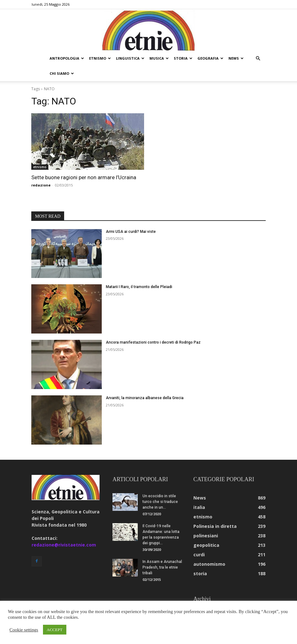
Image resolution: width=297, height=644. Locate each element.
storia (183, 58)
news (236, 58)
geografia (210, 58)
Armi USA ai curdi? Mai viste (131, 216)
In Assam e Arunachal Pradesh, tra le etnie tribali (162, 552)
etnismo (100, 58)
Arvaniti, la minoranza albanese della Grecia (145, 383)
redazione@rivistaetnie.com (64, 530)
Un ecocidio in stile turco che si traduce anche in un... (160, 487)
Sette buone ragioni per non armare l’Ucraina (84, 162)
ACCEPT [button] (55, 630)
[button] (258, 59)
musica (159, 58)
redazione (41, 170)
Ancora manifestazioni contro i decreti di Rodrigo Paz (153, 327)
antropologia (67, 58)
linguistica (130, 58)
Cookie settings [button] (24, 630)
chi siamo (62, 73)
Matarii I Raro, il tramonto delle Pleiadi (139, 272)
